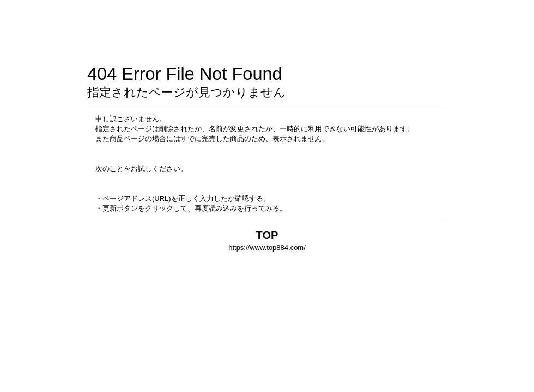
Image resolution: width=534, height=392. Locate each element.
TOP (267, 235)
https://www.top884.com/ (267, 247)
